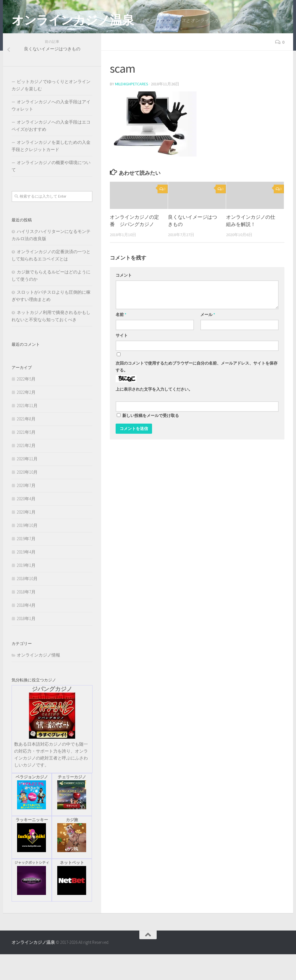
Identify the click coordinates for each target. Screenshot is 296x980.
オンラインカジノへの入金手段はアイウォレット (51, 131)
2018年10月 (27, 604)
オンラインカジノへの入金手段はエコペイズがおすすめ (51, 151)
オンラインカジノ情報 (38, 681)
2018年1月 (26, 644)
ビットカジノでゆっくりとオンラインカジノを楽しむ (51, 111)
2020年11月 (27, 485)
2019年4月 (26, 578)
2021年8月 (26, 445)
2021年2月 (26, 471)
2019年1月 (26, 591)
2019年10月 (27, 551)
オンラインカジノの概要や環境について (51, 192)
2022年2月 (26, 418)
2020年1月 (26, 538)
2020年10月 (27, 498)
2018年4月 (26, 631)
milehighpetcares (132, 110)
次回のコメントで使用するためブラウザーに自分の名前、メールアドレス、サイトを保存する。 (197, 392)
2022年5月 (26, 405)
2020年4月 (26, 524)
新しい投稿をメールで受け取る (151, 441)
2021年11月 (27, 431)
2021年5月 (26, 458)
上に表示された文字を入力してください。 (154, 415)
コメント (124, 301)
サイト (122, 361)
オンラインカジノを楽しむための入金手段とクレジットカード (51, 172)
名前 (121, 340)
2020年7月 (26, 511)
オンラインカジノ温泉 (73, 20)
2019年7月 (26, 564)
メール (208, 340)
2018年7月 (26, 618)
